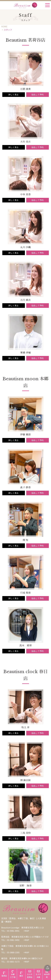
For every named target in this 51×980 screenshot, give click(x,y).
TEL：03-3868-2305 (10, 952)
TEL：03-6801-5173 (10, 962)
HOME (4, 26)
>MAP (26, 931)
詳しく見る (14, 95)
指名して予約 (38, 95)
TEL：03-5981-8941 (10, 931)
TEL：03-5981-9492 (10, 940)
